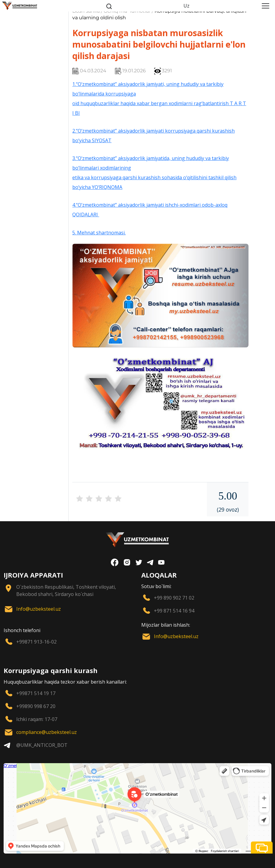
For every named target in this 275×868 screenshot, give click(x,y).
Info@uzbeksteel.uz (39, 609)
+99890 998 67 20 (36, 706)
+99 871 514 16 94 (174, 611)
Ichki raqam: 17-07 (37, 719)
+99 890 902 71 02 (174, 598)
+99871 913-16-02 (36, 642)
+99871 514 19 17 (36, 693)
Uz (186, 6)
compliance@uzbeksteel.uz (47, 732)
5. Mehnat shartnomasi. (99, 233)
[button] (262, 848)
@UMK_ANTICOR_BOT (42, 745)
